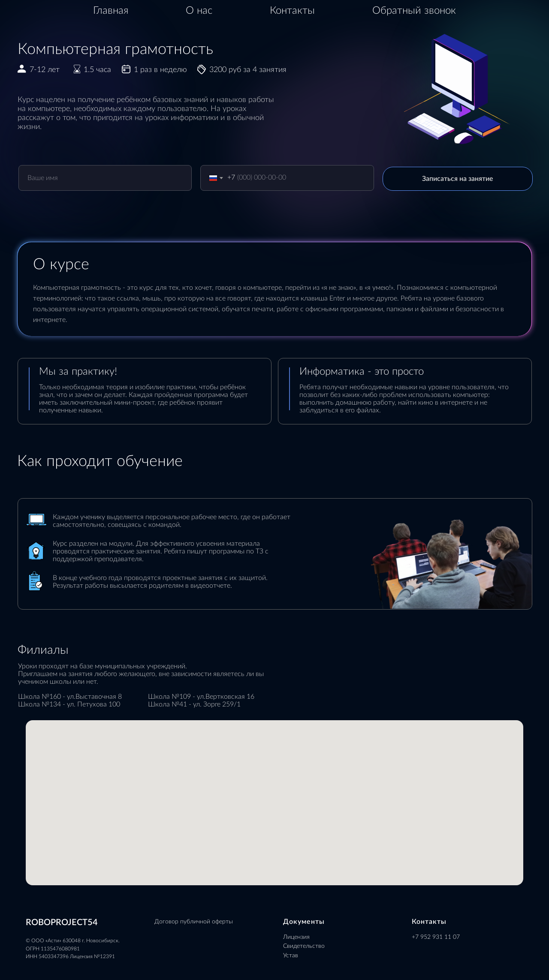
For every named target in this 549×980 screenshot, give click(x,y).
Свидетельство (304, 946)
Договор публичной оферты (194, 922)
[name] (105, 178)
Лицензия (296, 937)
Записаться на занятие (458, 179)
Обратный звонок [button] (414, 11)
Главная (111, 11)
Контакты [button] (292, 11)
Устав (291, 956)
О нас (199, 11)
